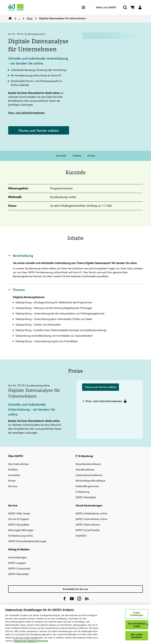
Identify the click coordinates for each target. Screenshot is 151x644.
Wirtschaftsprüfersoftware (90, 481)
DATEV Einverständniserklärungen (27, 541)
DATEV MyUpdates (19, 524)
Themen (17, 289)
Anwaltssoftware (85, 469)
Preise (91, 155)
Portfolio (13, 469)
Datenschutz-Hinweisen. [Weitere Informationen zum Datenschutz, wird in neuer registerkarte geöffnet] (25, 641)
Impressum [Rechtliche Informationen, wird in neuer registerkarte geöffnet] (43, 641)
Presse (12, 481)
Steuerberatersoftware (88, 464)
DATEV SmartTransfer (88, 530)
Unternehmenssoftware (89, 475)
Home (10, 18)
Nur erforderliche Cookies (137, 625)
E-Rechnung (82, 492)
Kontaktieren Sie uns (75, 589)
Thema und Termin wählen (39, 130)
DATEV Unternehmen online (91, 519)
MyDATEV (81, 536)
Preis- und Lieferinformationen (26, 113)
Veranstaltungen (17, 557)
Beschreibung (21, 255)
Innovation (14, 475)
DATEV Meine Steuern (88, 524)
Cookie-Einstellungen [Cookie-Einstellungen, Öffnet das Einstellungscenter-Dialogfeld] (137, 614)
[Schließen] (147, 624)
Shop (30, 18)
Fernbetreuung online (20, 536)
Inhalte (77, 155)
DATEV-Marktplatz (86, 497)
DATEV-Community (19, 568)
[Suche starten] (125, 7)
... (19, 18)
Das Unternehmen (18, 464)
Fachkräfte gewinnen (87, 486)
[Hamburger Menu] (86, 7)
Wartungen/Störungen (21, 530)
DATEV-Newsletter (19, 574)
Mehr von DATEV (106, 7)
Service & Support (19, 519)
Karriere (13, 486)
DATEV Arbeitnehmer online (91, 513)
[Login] (140, 7)
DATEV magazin (17, 563)
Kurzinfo (61, 155)
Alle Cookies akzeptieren (137, 636)
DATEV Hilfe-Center (19, 513)
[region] (75, 624)
